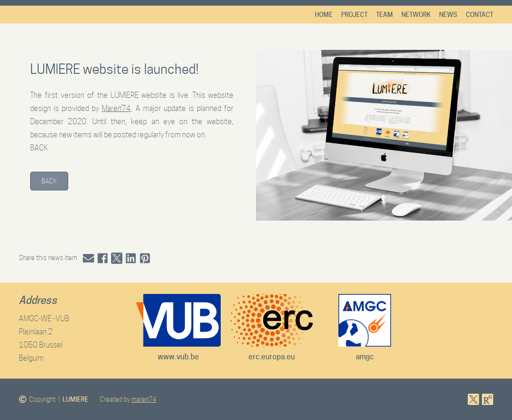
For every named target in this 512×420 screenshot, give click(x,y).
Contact (480, 15)
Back (49, 181)
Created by (128, 399)
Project (354, 15)
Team (384, 15)
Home (324, 15)
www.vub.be (178, 357)
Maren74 (116, 108)
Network (416, 15)
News (448, 15)
